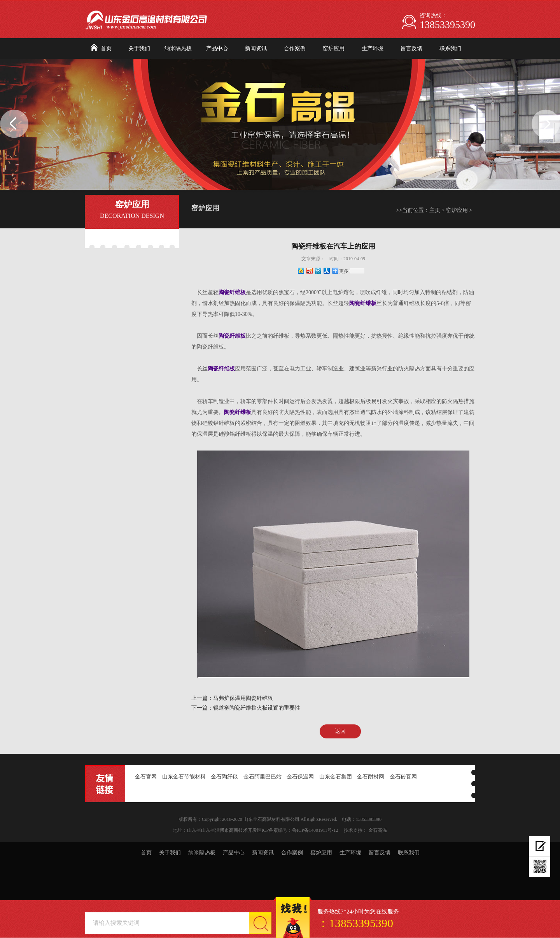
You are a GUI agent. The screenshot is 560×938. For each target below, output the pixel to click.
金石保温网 (300, 777)
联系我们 (450, 48)
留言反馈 (411, 48)
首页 (106, 48)
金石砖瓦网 (403, 777)
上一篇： (202, 698)
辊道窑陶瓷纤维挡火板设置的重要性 (257, 708)
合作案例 (295, 48)
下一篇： (202, 708)
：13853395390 (355, 923)
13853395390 (447, 25)
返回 (340, 731)
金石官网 (146, 777)
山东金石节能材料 (184, 777)
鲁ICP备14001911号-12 (315, 830)
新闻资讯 (256, 48)
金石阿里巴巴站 (262, 777)
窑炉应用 (334, 48)
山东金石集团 (336, 777)
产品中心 (217, 48)
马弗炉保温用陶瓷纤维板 (243, 698)
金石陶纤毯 (224, 777)
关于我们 (139, 48)
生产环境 (373, 48)
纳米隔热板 (178, 48)
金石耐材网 (371, 777)
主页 (435, 210)
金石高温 (378, 830)
